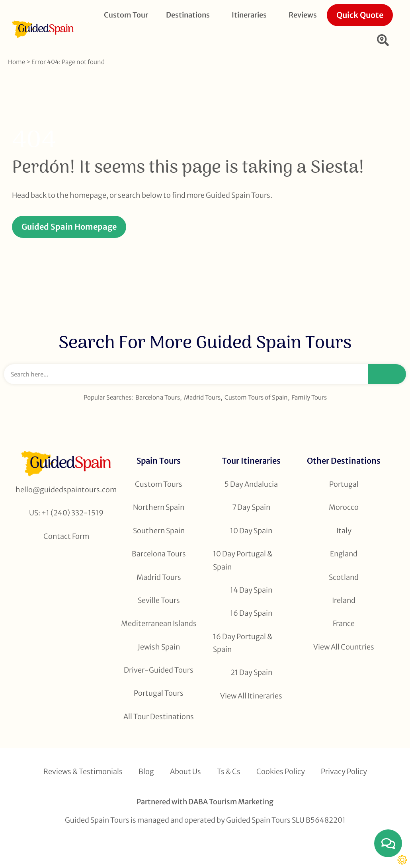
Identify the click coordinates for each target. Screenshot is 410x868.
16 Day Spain (251, 613)
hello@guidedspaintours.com (66, 490)
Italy (344, 531)
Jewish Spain (159, 647)
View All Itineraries (251, 696)
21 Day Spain (251, 672)
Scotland (344, 577)
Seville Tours (159, 600)
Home (17, 62)
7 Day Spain (251, 507)
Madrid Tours (202, 397)
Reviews (303, 15)
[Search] (387, 374)
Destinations (190, 15)
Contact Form (66, 536)
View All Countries (344, 647)
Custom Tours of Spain (256, 397)
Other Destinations (344, 461)
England (344, 554)
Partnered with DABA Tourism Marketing (205, 802)
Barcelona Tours (158, 397)
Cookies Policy (281, 771)
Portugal (344, 484)
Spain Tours (159, 461)
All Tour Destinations (159, 717)
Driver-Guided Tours (159, 670)
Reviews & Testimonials (83, 771)
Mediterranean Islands (159, 623)
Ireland (344, 600)
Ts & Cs (229, 771)
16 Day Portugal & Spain (243, 643)
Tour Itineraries (251, 461)
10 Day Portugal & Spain (243, 560)
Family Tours (309, 397)
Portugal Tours (159, 693)
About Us (185, 771)
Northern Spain (159, 507)
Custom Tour (126, 15)
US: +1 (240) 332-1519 (66, 513)
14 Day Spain (251, 590)
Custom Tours (159, 484)
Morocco (344, 507)
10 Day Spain (251, 531)
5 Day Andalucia (251, 484)
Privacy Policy (344, 771)
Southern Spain (159, 531)
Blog (146, 771)
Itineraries (251, 15)
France (344, 623)
